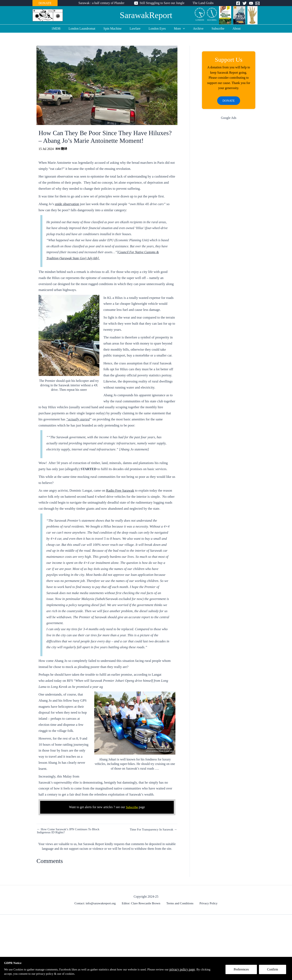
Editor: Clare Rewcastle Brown (142, 903)
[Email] (258, 3)
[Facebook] (238, 3)
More (178, 29)
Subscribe (213, 29)
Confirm (274, 971)
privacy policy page (196, 969)
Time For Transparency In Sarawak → (152, 829)
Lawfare (137, 29)
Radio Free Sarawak (120, 491)
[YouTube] (251, 3)
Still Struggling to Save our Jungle (162, 3)
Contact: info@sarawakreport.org (97, 903)
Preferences (243, 971)
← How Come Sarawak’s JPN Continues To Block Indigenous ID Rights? (70, 831)
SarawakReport (146, 15)
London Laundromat (87, 29)
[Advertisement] (229, 188)
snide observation (67, 204)
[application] (181, 29)
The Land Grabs (201, 3)
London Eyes (157, 29)
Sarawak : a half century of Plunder (103, 3)
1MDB (62, 29)
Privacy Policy (207, 903)
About (230, 29)
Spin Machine (116, 29)
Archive (195, 29)
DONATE (45, 3)
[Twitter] (245, 3)
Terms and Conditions (180, 903)
